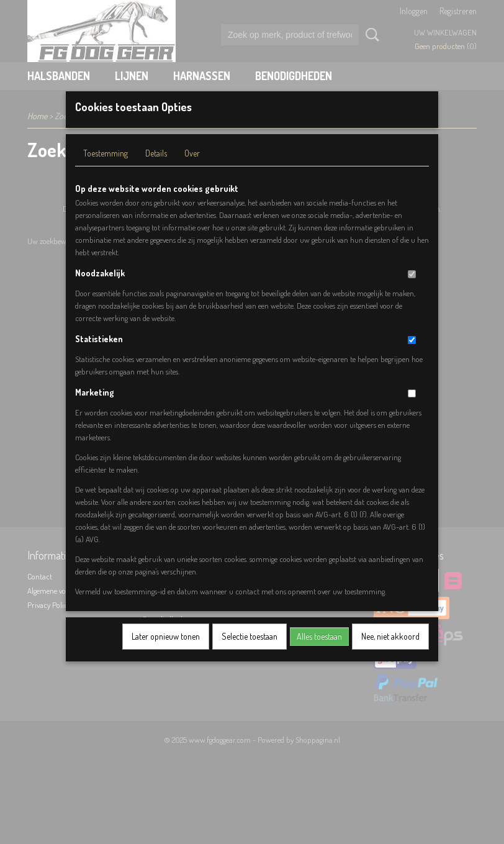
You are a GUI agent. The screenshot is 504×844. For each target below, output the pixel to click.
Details (156, 169)
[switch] (412, 290)
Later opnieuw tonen (166, 652)
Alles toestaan (319, 652)
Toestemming (106, 169)
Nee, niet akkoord (390, 652)
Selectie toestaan (250, 652)
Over (192, 169)
